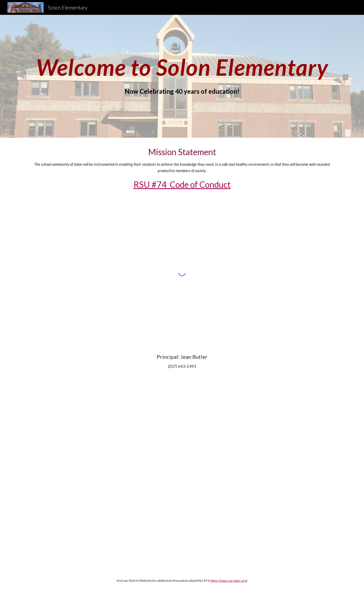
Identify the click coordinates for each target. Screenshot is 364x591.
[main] (182, 67)
